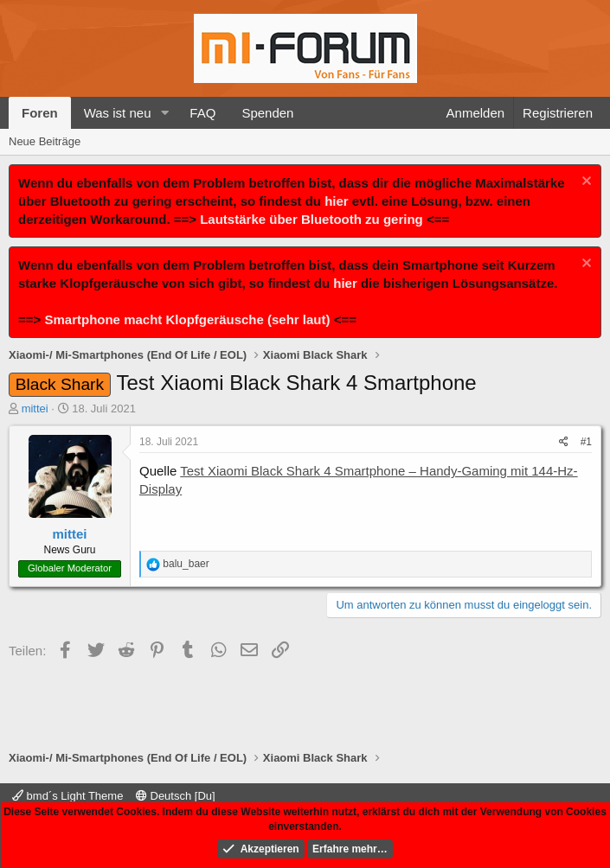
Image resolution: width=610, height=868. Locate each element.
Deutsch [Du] (176, 796)
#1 (586, 442)
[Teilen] (564, 442)
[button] (164, 113)
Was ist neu (118, 113)
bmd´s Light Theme (67, 796)
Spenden (267, 113)
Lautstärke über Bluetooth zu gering (311, 219)
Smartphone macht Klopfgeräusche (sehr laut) (187, 319)
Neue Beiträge (45, 141)
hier (337, 201)
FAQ (202, 113)
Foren (40, 113)
